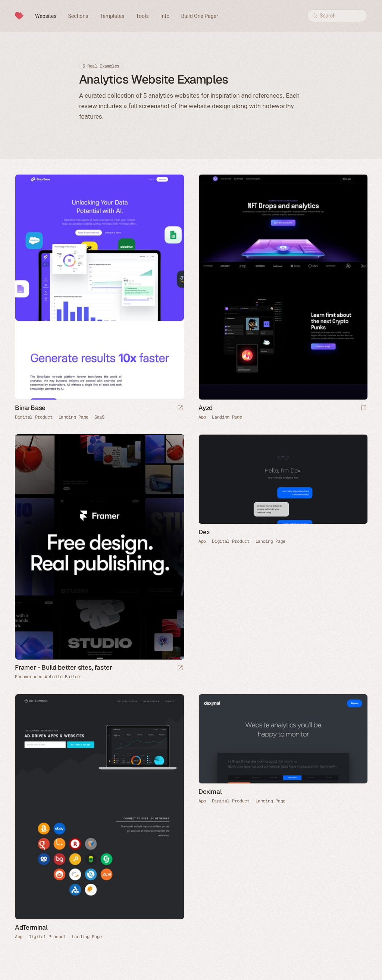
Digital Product (34, 417)
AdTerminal (31, 927)
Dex (204, 532)
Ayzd (206, 408)
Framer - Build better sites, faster (64, 667)
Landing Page (73, 417)
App (202, 417)
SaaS (99, 417)
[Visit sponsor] (180, 668)
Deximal (210, 792)
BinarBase (30, 408)
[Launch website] (180, 408)
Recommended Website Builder (49, 677)
